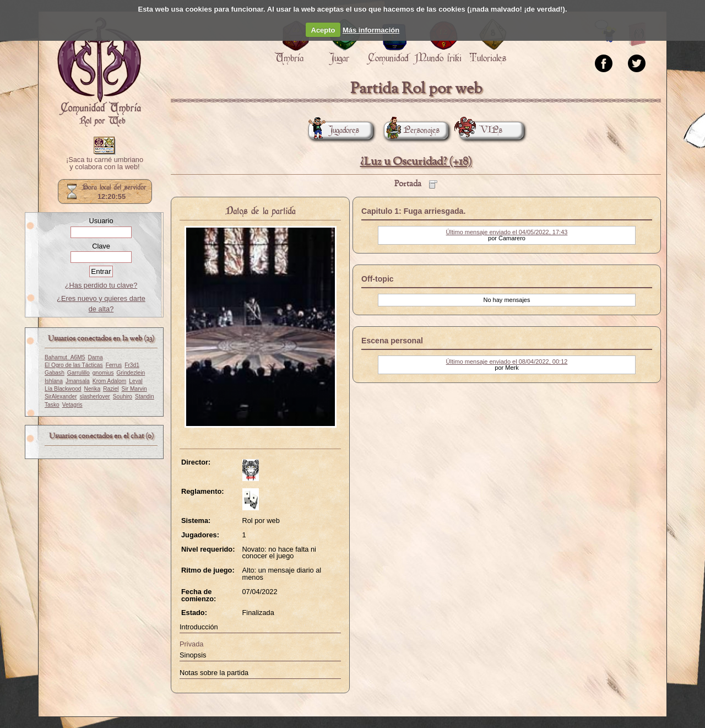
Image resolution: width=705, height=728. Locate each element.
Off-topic (378, 279)
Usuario (101, 221)
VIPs (481, 130)
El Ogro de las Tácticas (74, 365)
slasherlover (95, 397)
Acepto (323, 30)
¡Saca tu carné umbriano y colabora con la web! (105, 164)
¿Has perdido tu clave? (101, 285)
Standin (145, 397)
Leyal (135, 381)
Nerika (93, 389)
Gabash (55, 373)
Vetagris (72, 405)
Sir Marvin (134, 389)
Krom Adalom (109, 381)
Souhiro (123, 397)
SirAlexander (61, 397)
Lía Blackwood (63, 389)
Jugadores (334, 130)
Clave (101, 246)
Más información (371, 30)
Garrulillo (78, 373)
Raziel (111, 389)
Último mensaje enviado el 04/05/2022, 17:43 (507, 232)
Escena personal (392, 341)
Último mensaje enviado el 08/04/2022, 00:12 (507, 362)
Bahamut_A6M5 (65, 357)
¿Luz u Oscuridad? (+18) (416, 162)
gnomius (103, 373)
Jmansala (78, 381)
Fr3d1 (132, 365)
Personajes (412, 130)
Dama (95, 357)
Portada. (99, 72)
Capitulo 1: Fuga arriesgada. (413, 211)
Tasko (52, 405)
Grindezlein (131, 373)
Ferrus (114, 365)
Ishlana (54, 381)
